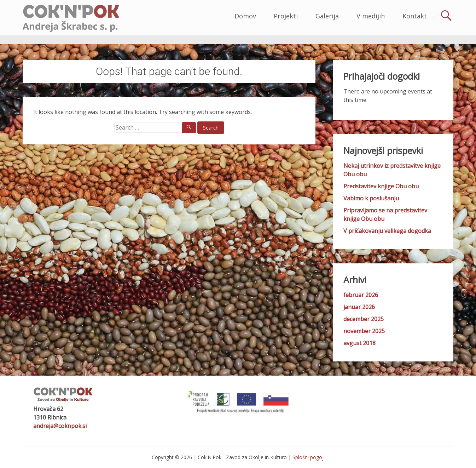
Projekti (286, 16)
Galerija (327, 16)
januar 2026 (359, 307)
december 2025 (364, 319)
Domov (245, 16)
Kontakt (415, 16)
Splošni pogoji (309, 457)
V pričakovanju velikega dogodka (387, 231)
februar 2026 (361, 295)
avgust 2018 (359, 343)
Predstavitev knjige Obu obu (381, 186)
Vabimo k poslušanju (371, 198)
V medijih (371, 16)
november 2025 (364, 331)
